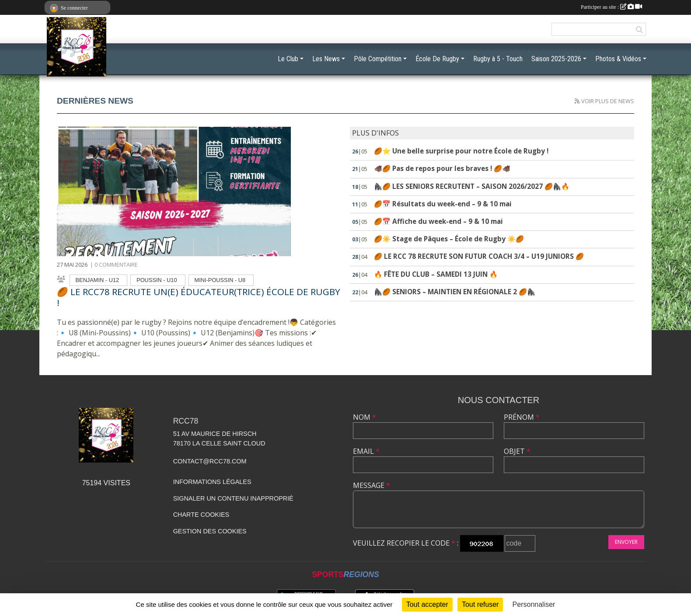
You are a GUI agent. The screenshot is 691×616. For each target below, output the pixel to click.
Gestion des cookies (210, 531)
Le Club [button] (288, 59)
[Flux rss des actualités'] (577, 101)
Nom (365, 417)
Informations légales (212, 482)
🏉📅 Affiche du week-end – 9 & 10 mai (438, 221)
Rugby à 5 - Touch (498, 59)
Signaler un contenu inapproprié (233, 498)
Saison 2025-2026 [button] (556, 59)
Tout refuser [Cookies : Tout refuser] (480, 604)
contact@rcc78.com (210, 461)
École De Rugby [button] (437, 59)
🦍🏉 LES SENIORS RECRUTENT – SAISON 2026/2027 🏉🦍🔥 (472, 186)
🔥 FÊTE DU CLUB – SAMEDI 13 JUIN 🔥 (436, 274)
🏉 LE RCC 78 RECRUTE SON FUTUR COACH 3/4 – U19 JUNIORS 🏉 (479, 256)
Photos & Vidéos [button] (618, 59)
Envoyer (626, 542)
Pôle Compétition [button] (378, 59)
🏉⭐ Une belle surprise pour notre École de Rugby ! (461, 151)
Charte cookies (201, 515)
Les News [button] (326, 59)
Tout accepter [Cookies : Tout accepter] (427, 604)
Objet (517, 451)
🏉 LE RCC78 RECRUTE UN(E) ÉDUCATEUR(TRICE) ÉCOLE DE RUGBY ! (199, 297)
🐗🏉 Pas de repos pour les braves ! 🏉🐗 (442, 169)
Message (372, 485)
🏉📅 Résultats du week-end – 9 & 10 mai (443, 204)
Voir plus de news (608, 101)
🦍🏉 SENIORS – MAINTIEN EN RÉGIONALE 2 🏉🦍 (455, 292)
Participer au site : (611, 7)
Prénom (522, 417)
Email (366, 451)
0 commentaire (116, 264)
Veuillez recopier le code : (406, 543)
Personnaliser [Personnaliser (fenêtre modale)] (534, 604)
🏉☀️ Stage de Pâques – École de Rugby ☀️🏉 (449, 239)
